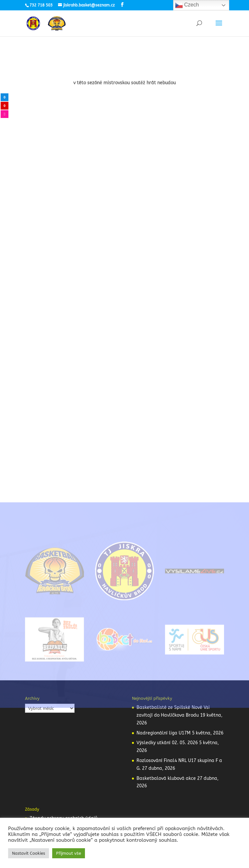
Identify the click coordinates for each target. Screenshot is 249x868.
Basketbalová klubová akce (166, 778)
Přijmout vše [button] (69, 853)
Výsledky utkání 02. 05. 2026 (167, 743)
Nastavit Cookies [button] (29, 853)
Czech (187, 5)
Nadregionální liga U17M (164, 733)
